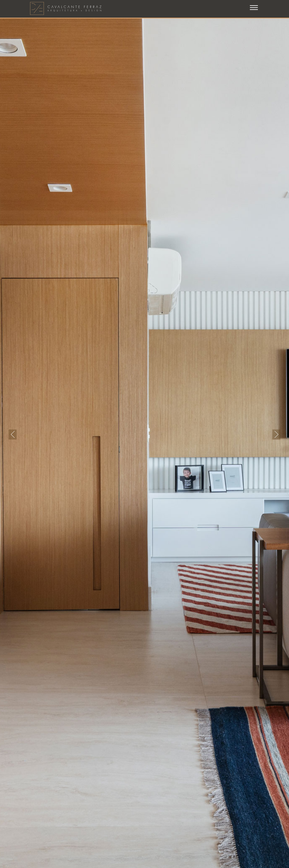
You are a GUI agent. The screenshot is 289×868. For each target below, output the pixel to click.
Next (276, 435)
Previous (13, 435)
